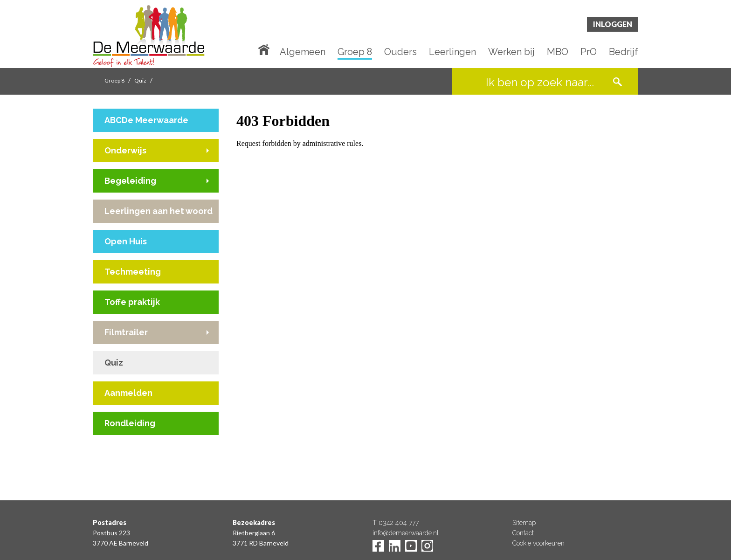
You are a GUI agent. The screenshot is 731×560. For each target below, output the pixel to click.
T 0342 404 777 (396, 523)
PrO (589, 52)
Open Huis (126, 241)
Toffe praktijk (132, 302)
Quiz (140, 80)
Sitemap (524, 523)
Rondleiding (130, 423)
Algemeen (303, 52)
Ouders (400, 52)
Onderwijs (125, 150)
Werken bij (511, 52)
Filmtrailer (126, 332)
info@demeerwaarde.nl (406, 533)
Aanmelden (128, 393)
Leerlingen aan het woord (159, 211)
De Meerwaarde (149, 36)
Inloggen (613, 24)
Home (266, 49)
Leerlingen (452, 52)
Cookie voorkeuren (538, 543)
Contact (523, 533)
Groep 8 (355, 52)
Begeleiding (130, 181)
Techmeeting (133, 272)
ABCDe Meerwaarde (146, 120)
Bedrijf (624, 52)
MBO (558, 52)
